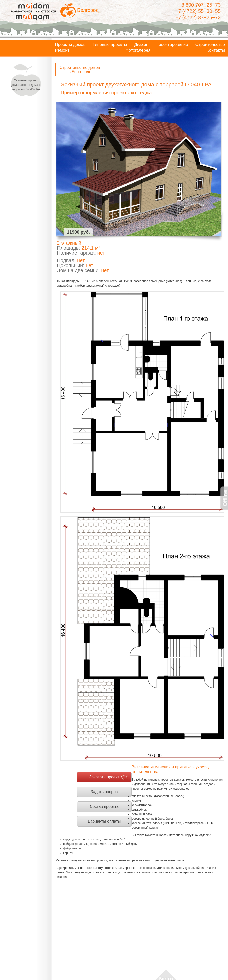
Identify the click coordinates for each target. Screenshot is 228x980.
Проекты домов (70, 45)
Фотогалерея (138, 50)
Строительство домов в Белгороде (80, 70)
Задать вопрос (104, 792)
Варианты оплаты (104, 821)
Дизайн (141, 45)
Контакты (216, 50)
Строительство (210, 45)
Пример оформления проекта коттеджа (106, 93)
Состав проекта (104, 806)
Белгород (88, 10)
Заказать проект (104, 777)
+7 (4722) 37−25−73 (198, 17)
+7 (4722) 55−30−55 (198, 11)
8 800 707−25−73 (201, 5)
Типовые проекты (110, 45)
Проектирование (172, 45)
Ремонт (62, 50)
